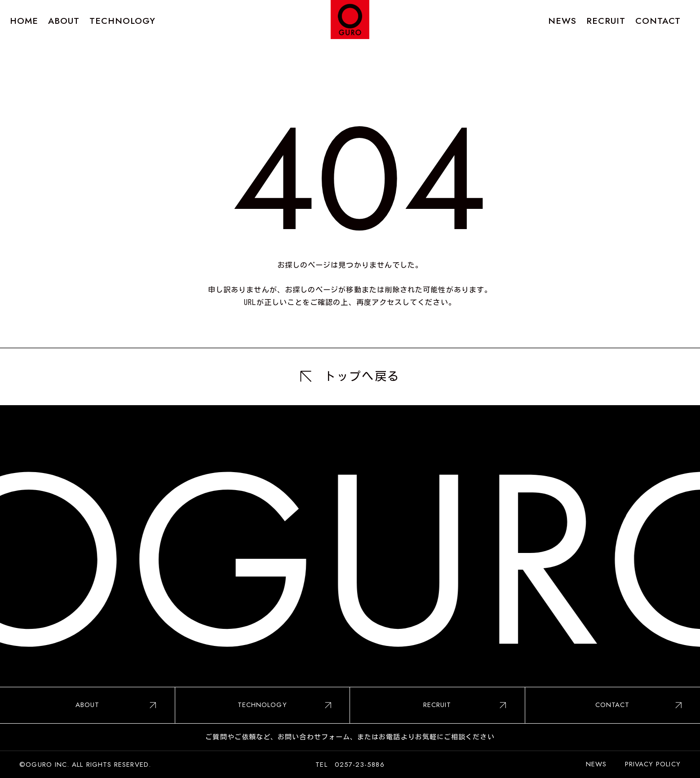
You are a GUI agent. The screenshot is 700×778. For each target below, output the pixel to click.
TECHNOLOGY (123, 21)
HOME (24, 21)
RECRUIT (606, 21)
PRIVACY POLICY (653, 764)
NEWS (562, 21)
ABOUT (64, 21)
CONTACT (658, 21)
